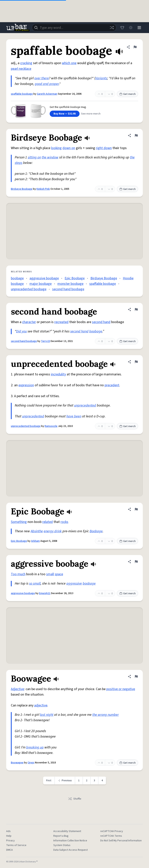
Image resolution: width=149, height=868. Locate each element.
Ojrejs (31, 763)
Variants (101, 78)
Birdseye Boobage (22, 189)
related (48, 522)
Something (19, 522)
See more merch (91, 114)
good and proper (47, 84)
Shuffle (75, 799)
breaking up (35, 747)
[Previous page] (65, 781)
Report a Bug (61, 836)
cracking (26, 63)
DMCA (10, 850)
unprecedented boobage (29, 289)
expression (26, 385)
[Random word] (112, 28)
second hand (101, 322)
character (29, 322)
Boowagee (17, 763)
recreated (61, 322)
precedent (112, 385)
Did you (21, 331)
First (49, 781)
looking (56, 148)
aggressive (74, 583)
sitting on (34, 157)
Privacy (10, 841)
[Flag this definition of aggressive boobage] (136, 562)
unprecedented (85, 405)
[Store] (122, 28)
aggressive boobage (44, 278)
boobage (17, 278)
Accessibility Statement (67, 831)
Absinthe (37, 531)
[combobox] (74, 28)
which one (69, 63)
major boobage (41, 284)
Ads (8, 831)
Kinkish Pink (43, 189)
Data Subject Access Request (71, 850)
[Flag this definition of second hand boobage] (136, 309)
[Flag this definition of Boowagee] (136, 677)
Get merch (127, 94)
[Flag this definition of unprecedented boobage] (136, 362)
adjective (41, 705)
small (50, 574)
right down (104, 148)
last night (47, 715)
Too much (18, 574)
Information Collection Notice (70, 841)
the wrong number (106, 715)
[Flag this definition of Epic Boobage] (136, 509)
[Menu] (139, 28)
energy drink (53, 531)
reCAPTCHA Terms (111, 836)
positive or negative (121, 689)
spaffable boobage (22, 94)
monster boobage (70, 284)
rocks (64, 522)
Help (9, 836)
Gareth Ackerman (47, 94)
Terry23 (45, 341)
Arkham (35, 541)
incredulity (58, 374)
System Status (62, 845)
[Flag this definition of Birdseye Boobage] (136, 135)
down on (69, 148)
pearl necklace (21, 69)
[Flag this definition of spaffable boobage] (135, 47)
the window (50, 157)
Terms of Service (16, 845)
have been (74, 416)
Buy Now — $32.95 (65, 114)
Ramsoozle (51, 426)
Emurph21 (45, 593)
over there (42, 78)
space (59, 574)
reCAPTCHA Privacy (112, 831)
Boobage (96, 531)
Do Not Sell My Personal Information (121, 841)
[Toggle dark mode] (131, 28)
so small (35, 583)
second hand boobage (68, 289)
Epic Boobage (75, 278)
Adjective (17, 689)
